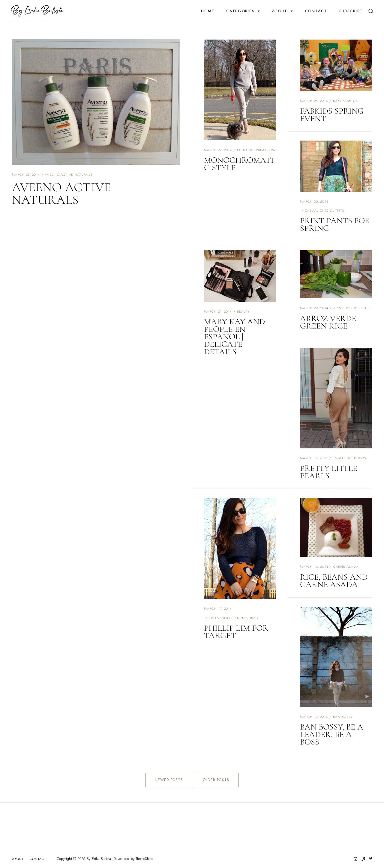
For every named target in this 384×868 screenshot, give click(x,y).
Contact (316, 11)
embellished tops (349, 458)
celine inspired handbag (234, 618)
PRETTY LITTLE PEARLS (329, 472)
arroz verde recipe (352, 308)
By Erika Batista (99, 859)
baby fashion (346, 101)
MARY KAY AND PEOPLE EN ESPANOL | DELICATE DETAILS (234, 337)
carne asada (346, 566)
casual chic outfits (324, 210)
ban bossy (343, 717)
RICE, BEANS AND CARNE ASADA (334, 581)
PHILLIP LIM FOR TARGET (236, 632)
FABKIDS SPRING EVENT (332, 115)
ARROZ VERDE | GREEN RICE (330, 322)
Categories (240, 11)
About (280, 11)
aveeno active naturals (69, 174)
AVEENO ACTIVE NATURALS (61, 193)
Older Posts (216, 780)
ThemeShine (144, 859)
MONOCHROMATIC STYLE (239, 164)
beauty (243, 311)
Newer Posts (169, 780)
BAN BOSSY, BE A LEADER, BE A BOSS (332, 734)
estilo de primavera (256, 150)
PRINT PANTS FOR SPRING (335, 224)
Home (208, 11)
